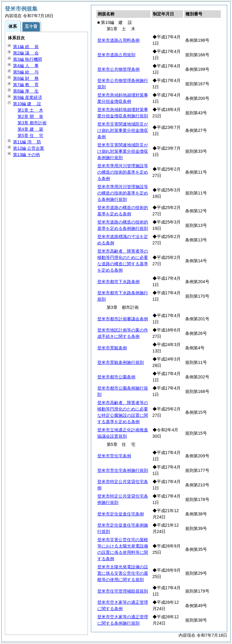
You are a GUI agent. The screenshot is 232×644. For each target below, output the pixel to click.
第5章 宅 (30, 136)
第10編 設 (27, 104)
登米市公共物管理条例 (118, 69)
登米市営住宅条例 (114, 456)
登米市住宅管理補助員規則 (123, 591)
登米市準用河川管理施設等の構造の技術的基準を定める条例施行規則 (123, 193)
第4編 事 (26, 66)
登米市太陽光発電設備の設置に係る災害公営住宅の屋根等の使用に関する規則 (123, 573)
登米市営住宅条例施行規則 (123, 470)
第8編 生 (26, 91)
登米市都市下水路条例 (118, 282)
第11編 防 (27, 142)
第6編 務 (26, 78)
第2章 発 (30, 116)
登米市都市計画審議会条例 (123, 319)
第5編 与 (26, 72)
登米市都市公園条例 (116, 377)
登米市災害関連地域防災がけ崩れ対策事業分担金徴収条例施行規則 (123, 151)
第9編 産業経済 (27, 97)
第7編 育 (26, 85)
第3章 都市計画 (32, 123)
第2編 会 (26, 53)
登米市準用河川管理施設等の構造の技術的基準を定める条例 (123, 172)
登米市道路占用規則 (116, 55)
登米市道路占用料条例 (118, 40)
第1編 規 (26, 47)
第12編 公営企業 (29, 148)
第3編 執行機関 (27, 59)
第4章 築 (30, 129)
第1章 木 (30, 110)
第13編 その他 (26, 155)
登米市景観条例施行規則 (121, 362)
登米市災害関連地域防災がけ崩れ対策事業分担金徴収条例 (123, 130)
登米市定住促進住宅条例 (121, 514)
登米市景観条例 (112, 348)
